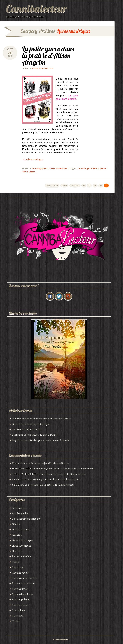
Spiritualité (18, 616)
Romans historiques (22, 594)
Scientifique (18, 610)
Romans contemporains (25, 578)
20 (10, 53)
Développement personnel (26, 519)
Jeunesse (17, 535)
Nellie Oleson (29, 172)
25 (95, 186)
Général (16, 524)
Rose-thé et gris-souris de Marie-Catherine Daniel (54, 479)
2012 (10, 56)
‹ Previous (75, 186)
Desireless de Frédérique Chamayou (31, 424)
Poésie (16, 562)
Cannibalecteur (37, 9)
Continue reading (33, 159)
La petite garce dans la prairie (92, 168)
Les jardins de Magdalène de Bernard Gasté (35, 435)
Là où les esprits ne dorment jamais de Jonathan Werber (41, 419)
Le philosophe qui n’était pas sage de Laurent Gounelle (41, 440)
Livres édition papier (23, 540)
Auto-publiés (19, 508)
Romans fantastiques (23, 583)
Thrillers (16, 621)
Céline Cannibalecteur (43, 68)
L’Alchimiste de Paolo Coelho (27, 429)
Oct (10, 50)
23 (84, 186)
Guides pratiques (21, 529)
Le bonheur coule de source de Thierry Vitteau (61, 474)
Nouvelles (17, 551)
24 (89, 186)
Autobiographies (40, 168)
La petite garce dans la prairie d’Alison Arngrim (48, 56)
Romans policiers (21, 599)
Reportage (18, 567)
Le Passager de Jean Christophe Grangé (48, 463)
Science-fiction (20, 605)
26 (101, 186)
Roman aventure (21, 573)
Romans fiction (20, 589)
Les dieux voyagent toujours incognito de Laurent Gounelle (64, 469)
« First (64, 186)
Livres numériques (58, 168)
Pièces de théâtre (21, 556)
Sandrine (17, 479)
